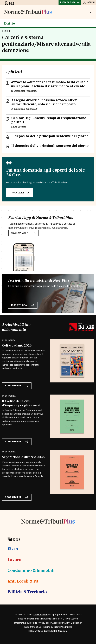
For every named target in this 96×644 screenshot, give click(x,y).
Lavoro (14, 559)
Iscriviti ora (23, 305)
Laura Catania (19, 127)
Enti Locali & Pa (23, 581)
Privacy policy (45, 623)
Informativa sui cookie (26, 623)
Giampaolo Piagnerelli (25, 91)
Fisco (13, 549)
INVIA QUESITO (20, 193)
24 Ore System (71, 619)
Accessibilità (59, 623)
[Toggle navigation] (88, 23)
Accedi (89, 2)
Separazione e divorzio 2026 (23, 457)
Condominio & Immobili (31, 570)
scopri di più (17, 386)
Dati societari (41, 615)
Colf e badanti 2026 (17, 345)
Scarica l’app (24, 233)
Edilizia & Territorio (27, 592)
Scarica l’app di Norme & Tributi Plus (41, 218)
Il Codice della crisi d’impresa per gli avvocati (22, 403)
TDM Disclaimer (74, 623)
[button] (91, 12)
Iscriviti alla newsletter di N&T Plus (39, 280)
